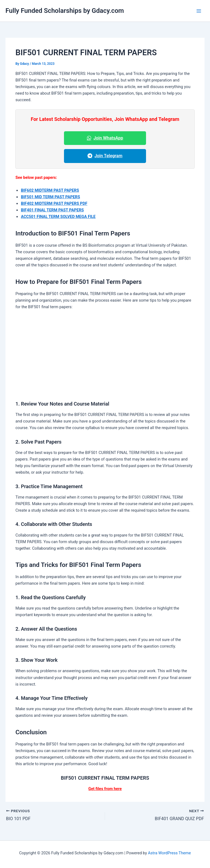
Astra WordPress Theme (169, 853)
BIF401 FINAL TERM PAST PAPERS (52, 210)
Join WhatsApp (105, 138)
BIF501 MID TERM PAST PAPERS (50, 197)
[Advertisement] (105, 355)
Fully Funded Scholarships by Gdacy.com (65, 11)
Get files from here (105, 789)
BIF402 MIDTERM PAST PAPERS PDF (54, 203)
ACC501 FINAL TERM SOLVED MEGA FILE (58, 217)
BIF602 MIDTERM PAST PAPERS (50, 190)
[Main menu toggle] (199, 11)
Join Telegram (105, 156)
